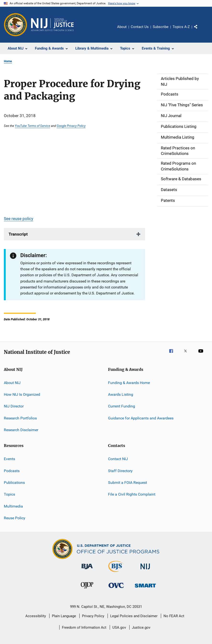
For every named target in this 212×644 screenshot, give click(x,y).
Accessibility (36, 616)
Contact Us (140, 27)
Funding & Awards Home (129, 382)
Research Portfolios (20, 418)
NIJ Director (14, 406)
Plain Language (64, 616)
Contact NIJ (118, 459)
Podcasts (12, 471)
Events (9, 459)
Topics (9, 494)
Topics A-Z (181, 27)
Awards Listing (121, 394)
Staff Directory (120, 471)
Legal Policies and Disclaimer (134, 616)
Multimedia (13, 506)
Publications (14, 483)
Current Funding (122, 406)
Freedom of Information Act (84, 627)
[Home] (52, 25)
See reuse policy (19, 219)
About (122, 27)
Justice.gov (141, 627)
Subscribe (161, 27)
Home (8, 61)
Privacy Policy (93, 616)
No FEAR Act (174, 616)
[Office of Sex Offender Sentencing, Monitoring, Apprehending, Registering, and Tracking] (145, 588)
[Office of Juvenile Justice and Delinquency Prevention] (87, 589)
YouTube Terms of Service (33, 126)
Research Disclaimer (21, 430)
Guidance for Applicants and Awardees (141, 418)
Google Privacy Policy (71, 126)
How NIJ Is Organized (22, 394)
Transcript (18, 234)
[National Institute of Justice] (145, 570)
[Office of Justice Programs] (16, 25)
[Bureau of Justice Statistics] (116, 573)
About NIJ (12, 382)
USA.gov (119, 627)
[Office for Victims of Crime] (116, 589)
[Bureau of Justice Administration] (87, 570)
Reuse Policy (15, 518)
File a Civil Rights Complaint (132, 494)
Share (200, 30)
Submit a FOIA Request (128, 483)
